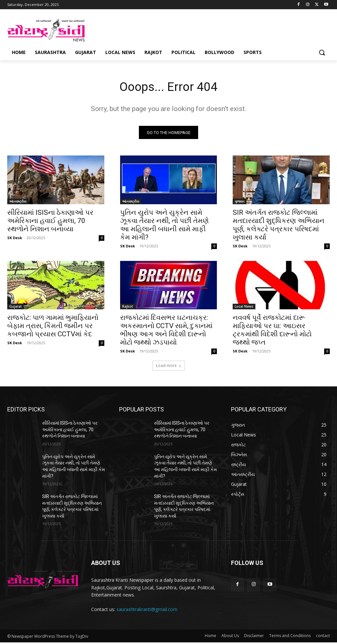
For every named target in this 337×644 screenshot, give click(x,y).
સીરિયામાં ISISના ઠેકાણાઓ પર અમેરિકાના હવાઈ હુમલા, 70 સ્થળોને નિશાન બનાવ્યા (50, 222)
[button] (322, 52)
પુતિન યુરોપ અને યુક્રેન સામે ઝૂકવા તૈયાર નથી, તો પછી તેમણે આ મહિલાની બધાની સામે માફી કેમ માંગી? (164, 226)
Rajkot (128, 308)
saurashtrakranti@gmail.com (147, 611)
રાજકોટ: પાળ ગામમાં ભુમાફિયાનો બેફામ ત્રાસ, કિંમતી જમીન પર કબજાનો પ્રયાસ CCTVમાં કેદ (53, 327)
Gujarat (15, 308)
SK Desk (15, 239)
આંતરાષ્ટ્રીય (18, 203)
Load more (169, 367)
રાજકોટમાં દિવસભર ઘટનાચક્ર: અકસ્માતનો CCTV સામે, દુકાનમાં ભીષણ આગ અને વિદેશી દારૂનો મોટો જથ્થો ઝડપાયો (166, 332)
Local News (244, 308)
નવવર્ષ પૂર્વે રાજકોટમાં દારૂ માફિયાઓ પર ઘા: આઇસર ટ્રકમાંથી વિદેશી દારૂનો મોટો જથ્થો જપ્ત (272, 332)
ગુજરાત (240, 203)
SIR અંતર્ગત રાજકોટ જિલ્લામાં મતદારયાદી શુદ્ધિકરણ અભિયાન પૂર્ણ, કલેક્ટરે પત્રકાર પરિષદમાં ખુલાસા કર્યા (279, 226)
